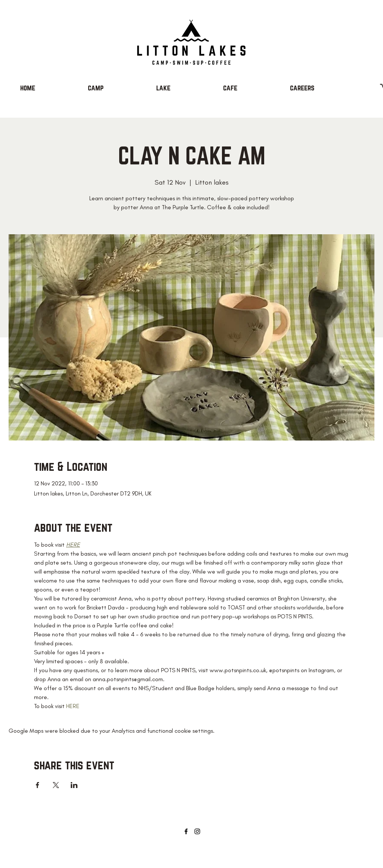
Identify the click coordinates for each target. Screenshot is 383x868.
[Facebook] (186, 831)
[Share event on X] (56, 785)
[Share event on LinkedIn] (74, 785)
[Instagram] (197, 831)
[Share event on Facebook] (38, 785)
